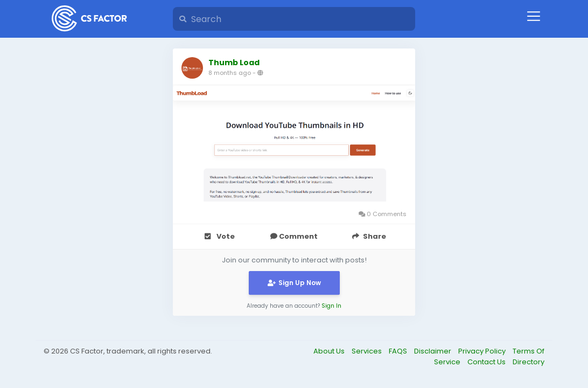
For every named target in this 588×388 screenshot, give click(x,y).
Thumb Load (234, 63)
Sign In (331, 306)
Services (367, 351)
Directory (528, 362)
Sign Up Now (294, 283)
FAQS (399, 351)
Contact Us (487, 362)
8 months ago (230, 73)
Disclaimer (433, 351)
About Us (330, 351)
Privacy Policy (483, 351)
